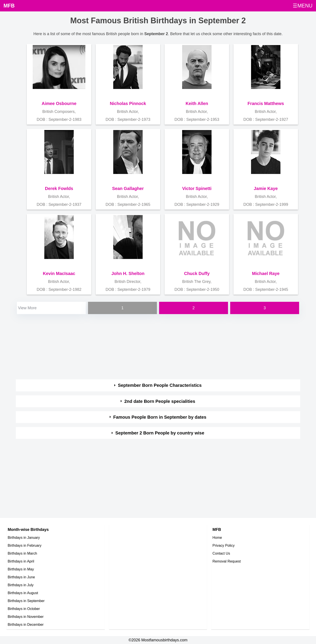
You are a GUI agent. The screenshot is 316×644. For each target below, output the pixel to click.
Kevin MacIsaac (59, 273)
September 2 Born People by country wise (160, 433)
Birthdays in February (25, 545)
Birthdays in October (24, 609)
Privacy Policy (224, 545)
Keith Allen (197, 103)
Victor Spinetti (197, 188)
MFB (9, 6)
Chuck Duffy (197, 273)
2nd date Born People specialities (160, 401)
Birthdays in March (22, 553)
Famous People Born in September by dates (160, 417)
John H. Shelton (128, 273)
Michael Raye (266, 273)
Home (217, 537)
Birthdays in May (21, 569)
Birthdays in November (26, 617)
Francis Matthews (266, 103)
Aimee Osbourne (59, 103)
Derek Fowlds (59, 188)
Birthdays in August (23, 593)
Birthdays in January (24, 537)
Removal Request (227, 561)
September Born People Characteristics (160, 385)
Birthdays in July (21, 585)
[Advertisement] (147, 346)
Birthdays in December (26, 624)
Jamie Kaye (266, 188)
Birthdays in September (26, 601)
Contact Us (221, 553)
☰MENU (303, 6)
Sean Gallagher (128, 188)
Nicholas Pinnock (128, 103)
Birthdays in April (21, 561)
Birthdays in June (21, 577)
